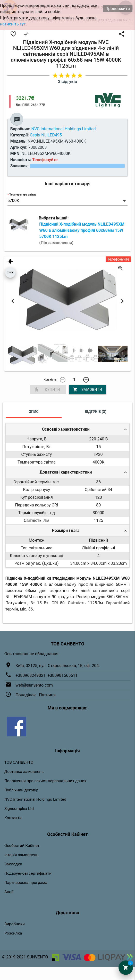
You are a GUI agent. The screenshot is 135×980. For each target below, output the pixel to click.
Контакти (13, 818)
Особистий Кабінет (22, 846)
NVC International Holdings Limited (35, 799)
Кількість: (51, 380)
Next (122, 301)
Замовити (87, 390)
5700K (10, 273)
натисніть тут (13, 24)
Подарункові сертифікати (28, 873)
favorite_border (13, 34)
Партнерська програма (26, 883)
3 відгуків (67, 82)
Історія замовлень (21, 855)
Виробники (15, 924)
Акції (9, 892)
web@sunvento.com (34, 685)
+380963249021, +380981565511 (47, 675)
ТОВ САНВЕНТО (19, 762)
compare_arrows (27, 34)
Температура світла (23, 195)
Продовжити (118, 9)
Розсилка (13, 933)
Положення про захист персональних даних (45, 781)
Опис (34, 412)
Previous (13, 301)
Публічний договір (22, 790)
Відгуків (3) (96, 412)
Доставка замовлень (24, 772)
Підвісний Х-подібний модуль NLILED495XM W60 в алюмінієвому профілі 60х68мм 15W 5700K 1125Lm (82, 233)
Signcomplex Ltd (19, 809)
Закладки (13, 864)
